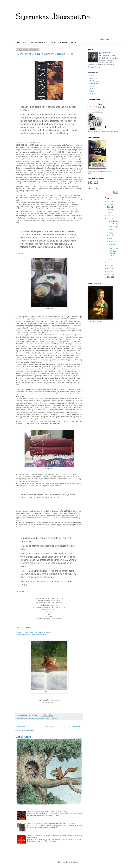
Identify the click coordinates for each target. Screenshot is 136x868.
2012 (109, 277)
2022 (109, 210)
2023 (109, 207)
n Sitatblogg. (51, 702)
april (110, 238)
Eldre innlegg (78, 727)
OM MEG (25, 43)
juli (110, 233)
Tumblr (92, 88)
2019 (109, 219)
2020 (109, 216)
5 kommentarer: (34, 715)
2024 (109, 204)
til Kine (70, 179)
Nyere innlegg (21, 727)
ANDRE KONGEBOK (24, 737)
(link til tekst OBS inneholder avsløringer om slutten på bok (39, 486)
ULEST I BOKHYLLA (38, 43)
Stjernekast (106, 53)
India (43, 718)
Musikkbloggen (94, 81)
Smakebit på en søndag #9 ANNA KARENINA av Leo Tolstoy (47, 812)
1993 (30, 718)
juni (110, 235)
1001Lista (25, 718)
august (111, 230)
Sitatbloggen (94, 83)
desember (112, 221)
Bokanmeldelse (37, 718)
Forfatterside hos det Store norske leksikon (31, 635)
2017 (109, 263)
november (112, 224)
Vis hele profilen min (94, 67)
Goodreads (93, 78)
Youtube (92, 94)
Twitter (92, 91)
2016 (109, 266)
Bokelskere (93, 76)
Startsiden (49, 727)
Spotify (92, 86)
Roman (48, 718)
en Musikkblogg (54, 700)
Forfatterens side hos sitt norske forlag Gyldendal (33, 632)
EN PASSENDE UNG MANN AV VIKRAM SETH (44, 54)
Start (17, 43)
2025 (109, 201)
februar (111, 241)
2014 (109, 271)
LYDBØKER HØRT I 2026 (68, 43)
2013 (109, 274)
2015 (109, 268)
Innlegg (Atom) (29, 730)
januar (111, 244)
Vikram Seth (54, 718)
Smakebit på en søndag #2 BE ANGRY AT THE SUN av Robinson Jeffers (51, 824)
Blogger (75, 862)
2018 (109, 260)
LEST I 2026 (52, 43)
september (113, 227)
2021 (109, 213)
